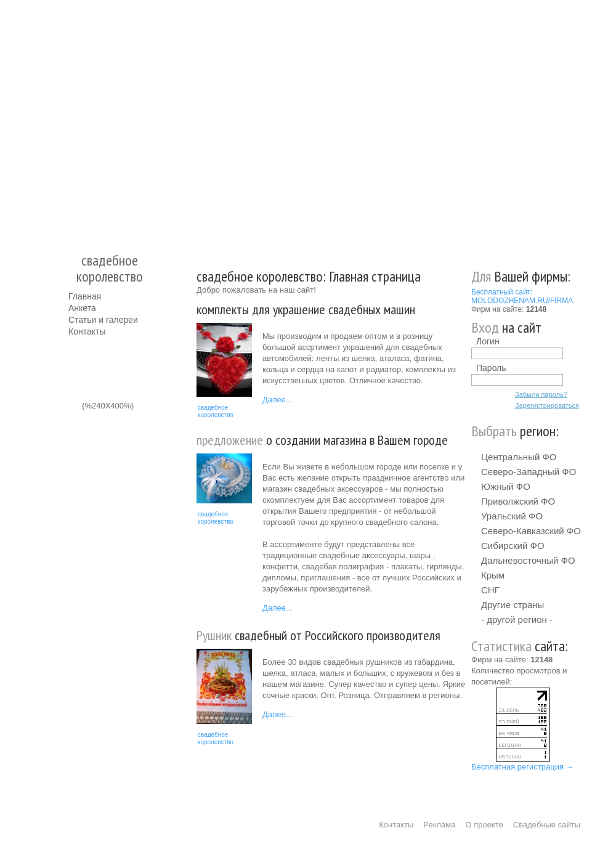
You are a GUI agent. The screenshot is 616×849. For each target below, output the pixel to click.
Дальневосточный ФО (528, 560)
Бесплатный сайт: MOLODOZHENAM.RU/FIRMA (522, 296)
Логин (488, 341)
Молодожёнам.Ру (73, 120)
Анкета (82, 308)
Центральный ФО (519, 457)
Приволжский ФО (518, 501)
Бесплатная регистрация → (523, 767)
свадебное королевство (216, 411)
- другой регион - (517, 619)
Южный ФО (506, 486)
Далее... (278, 400)
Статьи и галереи (103, 320)
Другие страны (513, 605)
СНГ (490, 590)
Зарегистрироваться (547, 405)
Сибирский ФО (513, 546)
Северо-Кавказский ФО (531, 531)
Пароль (491, 368)
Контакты (87, 331)
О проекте (484, 825)
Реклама (439, 825)
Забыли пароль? (541, 394)
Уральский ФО (512, 516)
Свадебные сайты (547, 825)
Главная (85, 296)
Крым (493, 575)
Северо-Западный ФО (529, 472)
